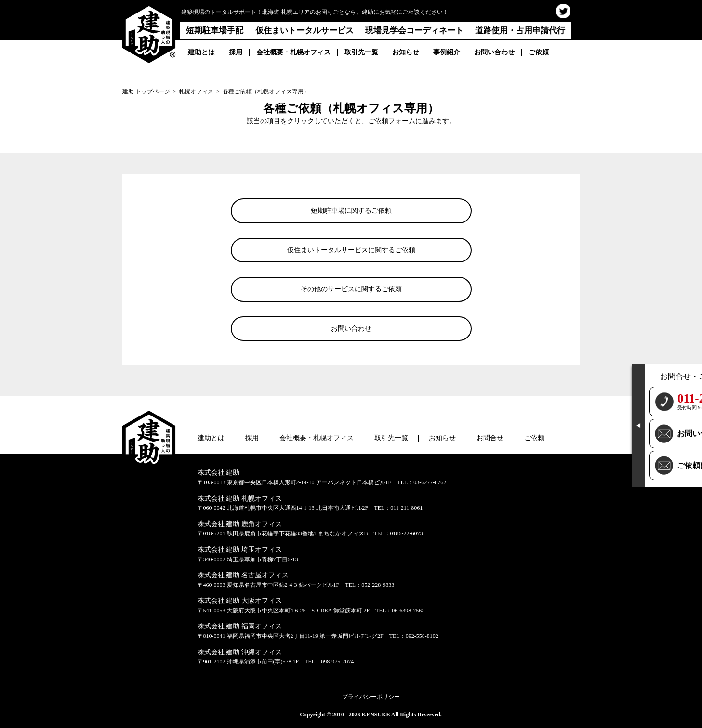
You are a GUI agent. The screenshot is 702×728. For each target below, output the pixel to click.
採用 (236, 52)
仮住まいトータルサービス (305, 31)
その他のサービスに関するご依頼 (351, 289)
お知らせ (406, 52)
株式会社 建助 (219, 473)
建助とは (201, 52)
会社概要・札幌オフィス (293, 52)
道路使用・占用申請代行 (520, 31)
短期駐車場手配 (215, 31)
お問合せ (490, 438)
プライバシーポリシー (371, 697)
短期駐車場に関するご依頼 (351, 211)
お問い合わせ (494, 52)
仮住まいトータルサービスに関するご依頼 (351, 250)
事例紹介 (447, 52)
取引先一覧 (361, 52)
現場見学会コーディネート (414, 31)
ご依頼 (539, 52)
